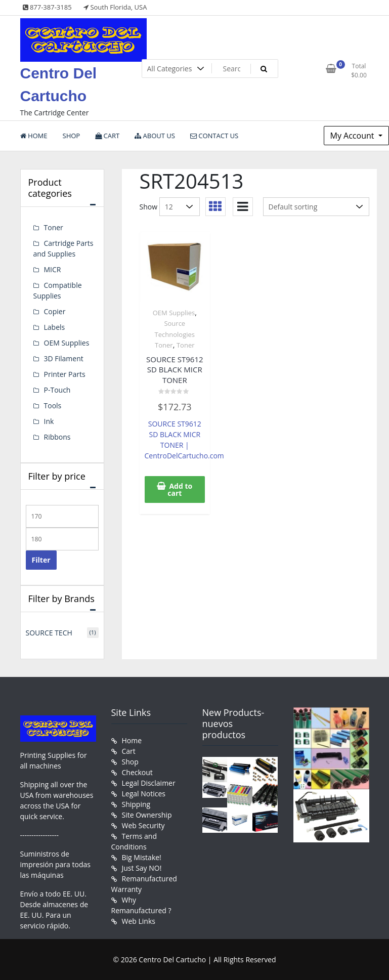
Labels (55, 327)
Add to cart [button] (180, 489)
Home (132, 740)
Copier (55, 311)
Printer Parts (65, 374)
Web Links (139, 921)
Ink (49, 421)
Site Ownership (147, 815)
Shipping (136, 804)
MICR (53, 269)
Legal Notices (144, 794)
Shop (130, 762)
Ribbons (57, 437)
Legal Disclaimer (149, 783)
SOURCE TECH (49, 633)
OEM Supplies (174, 313)
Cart (129, 751)
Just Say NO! (142, 868)
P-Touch (57, 390)
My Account (353, 136)
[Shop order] (316, 207)
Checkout (137, 772)
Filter (41, 560)
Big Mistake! (142, 857)
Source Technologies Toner (175, 334)
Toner (186, 345)
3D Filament (64, 358)
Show (149, 207)
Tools (53, 406)
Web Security (143, 825)
